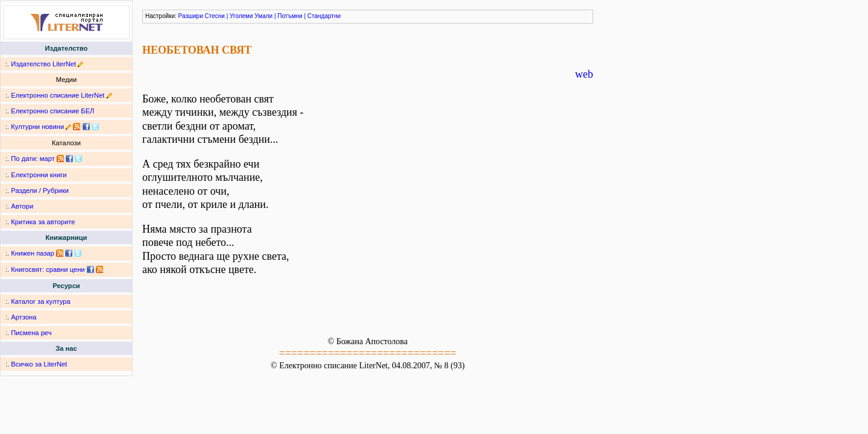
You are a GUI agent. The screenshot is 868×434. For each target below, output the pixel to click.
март (47, 159)
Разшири (191, 16)
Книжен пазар (33, 253)
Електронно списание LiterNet (58, 95)
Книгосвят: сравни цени (48, 269)
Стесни (215, 16)
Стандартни (324, 16)
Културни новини (37, 127)
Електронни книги (39, 175)
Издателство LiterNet (43, 64)
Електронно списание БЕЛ (52, 111)
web (584, 74)
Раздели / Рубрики (40, 190)
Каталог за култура (40, 301)
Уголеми (241, 16)
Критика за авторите (43, 222)
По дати (23, 159)
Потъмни (290, 16)
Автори (22, 206)
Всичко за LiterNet (39, 364)
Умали (263, 16)
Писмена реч (31, 333)
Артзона (24, 317)
